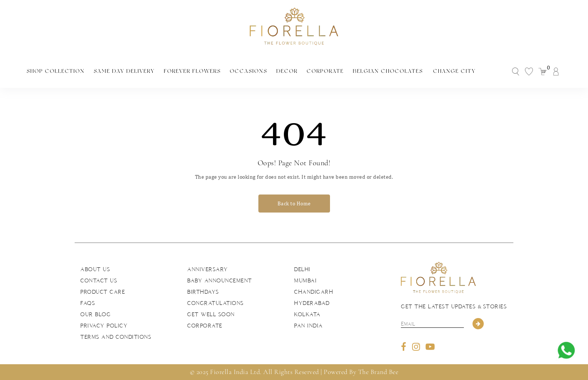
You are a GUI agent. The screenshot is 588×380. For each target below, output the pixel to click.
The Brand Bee (378, 372)
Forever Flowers (192, 71)
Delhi (302, 269)
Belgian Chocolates (388, 71)
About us (95, 269)
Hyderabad (312, 303)
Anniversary (208, 269)
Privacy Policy (104, 326)
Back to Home (294, 204)
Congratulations (215, 303)
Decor (287, 71)
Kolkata (307, 314)
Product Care (103, 292)
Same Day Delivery (124, 71)
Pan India (308, 326)
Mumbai (305, 280)
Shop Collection (56, 71)
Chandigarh (313, 292)
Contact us (99, 280)
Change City (454, 71)
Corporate (325, 71)
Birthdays (203, 292)
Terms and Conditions (116, 337)
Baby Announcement (220, 280)
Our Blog (95, 314)
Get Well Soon (211, 314)
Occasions (249, 71)
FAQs (88, 303)
